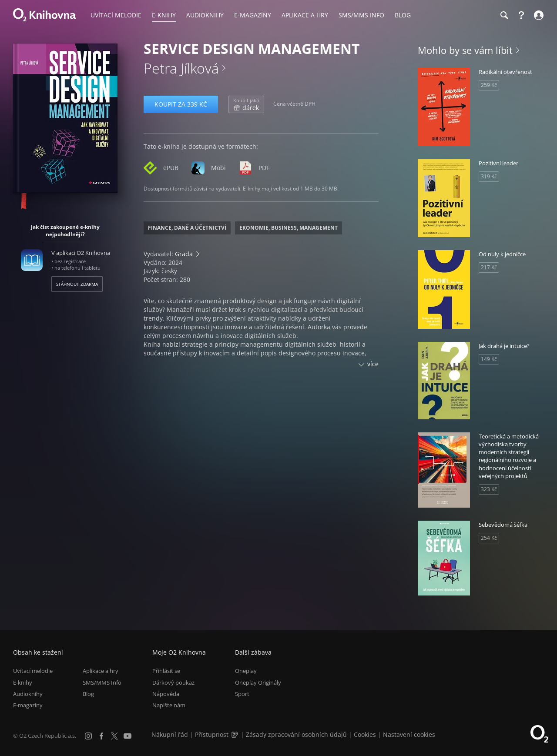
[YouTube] (128, 736)
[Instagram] (88, 736)
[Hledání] (504, 15)
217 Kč (489, 267)
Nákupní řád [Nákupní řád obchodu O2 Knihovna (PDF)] (170, 734)
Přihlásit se (166, 671)
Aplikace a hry (101, 671)
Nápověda (166, 694)
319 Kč (489, 176)
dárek (246, 104)
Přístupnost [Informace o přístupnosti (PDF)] (212, 734)
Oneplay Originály (258, 682)
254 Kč (489, 538)
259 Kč (489, 85)
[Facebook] (101, 736)
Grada (184, 254)
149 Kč (489, 359)
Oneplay (246, 671)
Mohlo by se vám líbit (465, 50)
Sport (242, 694)
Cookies (365, 734)
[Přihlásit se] (538, 15)
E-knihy (23, 682)
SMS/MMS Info (102, 682)
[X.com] (114, 736)
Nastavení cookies (409, 734)
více (373, 364)
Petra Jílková (181, 68)
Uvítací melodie (33, 671)
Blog (88, 694)
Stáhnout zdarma (77, 284)
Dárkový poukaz (173, 682)
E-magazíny (28, 705)
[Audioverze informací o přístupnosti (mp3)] (235, 734)
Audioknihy (28, 694)
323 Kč (489, 489)
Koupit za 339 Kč (181, 104)
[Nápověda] (521, 15)
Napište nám (169, 705)
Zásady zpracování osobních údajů (296, 734)
